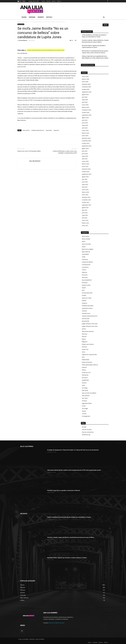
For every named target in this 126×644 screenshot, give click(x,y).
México (84, 339)
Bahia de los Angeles (88, 249)
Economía (85, 275)
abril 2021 (85, 218)
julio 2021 (85, 210)
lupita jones (56, 130)
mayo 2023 (85, 156)
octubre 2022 (86, 172)
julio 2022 (85, 179)
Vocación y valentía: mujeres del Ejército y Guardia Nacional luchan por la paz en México (95, 41)
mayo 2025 (85, 100)
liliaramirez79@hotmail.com (57, 623)
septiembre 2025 (87, 92)
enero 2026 (85, 82)
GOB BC (84, 301)
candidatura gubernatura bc (38, 130)
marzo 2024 (85, 130)
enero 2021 (85, 226)
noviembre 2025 (86, 87)
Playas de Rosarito (87, 362)
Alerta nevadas (86, 239)
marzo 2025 (85, 105)
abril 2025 (85, 102)
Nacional (84, 347)
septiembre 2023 (87, 146)
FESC (83, 290)
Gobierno (85, 303)
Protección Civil (86, 372)
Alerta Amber (86, 236)
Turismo (84, 414)
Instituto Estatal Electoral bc (90, 316)
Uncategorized (86, 416)
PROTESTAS (85, 375)
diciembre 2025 (86, 84)
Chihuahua (85, 259)
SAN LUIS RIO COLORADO (89, 393)
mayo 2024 (85, 125)
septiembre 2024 (87, 115)
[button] (104, 17)
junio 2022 (85, 182)
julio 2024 (85, 120)
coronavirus (85, 267)
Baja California (25, 22)
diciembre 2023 (86, 138)
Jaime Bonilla (86, 321)
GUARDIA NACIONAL (88, 306)
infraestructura (86, 313)
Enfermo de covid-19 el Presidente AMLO (29, 151)
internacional (86, 319)
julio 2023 (85, 151)
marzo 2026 (85, 77)
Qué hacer (85, 378)
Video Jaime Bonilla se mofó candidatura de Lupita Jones (46, 50)
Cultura (84, 270)
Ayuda (84, 247)
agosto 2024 (85, 118)
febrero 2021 (86, 223)
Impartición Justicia (87, 308)
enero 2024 (85, 136)
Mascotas (85, 334)
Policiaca (84, 367)
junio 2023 (85, 154)
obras (84, 352)
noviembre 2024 (86, 110)
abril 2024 (85, 128)
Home (19, 22)
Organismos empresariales (89, 354)
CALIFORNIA (85, 254)
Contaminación (86, 265)
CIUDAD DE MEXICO (87, 262)
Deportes (84, 272)
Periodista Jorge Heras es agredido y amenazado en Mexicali (64, 490)
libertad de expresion (88, 331)
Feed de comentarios (88, 432)
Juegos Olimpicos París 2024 (90, 324)
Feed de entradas (87, 430)
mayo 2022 (85, 184)
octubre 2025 (86, 89)
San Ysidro (85, 398)
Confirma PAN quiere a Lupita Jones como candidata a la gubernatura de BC (65, 152)
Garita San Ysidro (87, 298)
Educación (85, 277)
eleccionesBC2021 (87, 280)
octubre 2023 (86, 143)
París (83, 357)
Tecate (84, 406)
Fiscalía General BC (87, 293)
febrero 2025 (86, 107)
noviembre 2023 (86, 141)
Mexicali (84, 337)
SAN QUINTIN (86, 396)
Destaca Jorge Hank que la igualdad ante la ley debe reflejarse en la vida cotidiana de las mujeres (95, 57)
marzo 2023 (85, 161)
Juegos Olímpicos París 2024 (90, 326)
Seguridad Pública (87, 403)
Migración (85, 342)
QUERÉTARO (85, 380)
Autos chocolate (86, 244)
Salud (83, 385)
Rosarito (84, 383)
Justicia (84, 329)
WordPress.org (86, 435)
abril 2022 (85, 187)
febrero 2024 (86, 133)
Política (84, 370)
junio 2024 (85, 123)
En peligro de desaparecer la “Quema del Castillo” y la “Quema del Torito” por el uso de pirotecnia (73, 450)
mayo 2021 (85, 215)
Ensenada (85, 283)
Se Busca (84, 401)
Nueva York (85, 349)
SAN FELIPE (85, 390)
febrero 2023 (86, 164)
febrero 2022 (86, 192)
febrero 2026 (86, 79)
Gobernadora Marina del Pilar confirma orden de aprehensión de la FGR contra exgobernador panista (74, 470)
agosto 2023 (85, 148)
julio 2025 (85, 97)
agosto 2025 (85, 95)
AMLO (84, 241)
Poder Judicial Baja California (90, 365)
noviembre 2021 (86, 200)
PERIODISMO (86, 360)
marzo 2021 (85, 220)
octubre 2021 (86, 202)
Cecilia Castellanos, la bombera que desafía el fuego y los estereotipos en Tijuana (94, 36)
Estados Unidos (86, 285)
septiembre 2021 (87, 205)
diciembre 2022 (86, 169)
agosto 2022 (85, 177)
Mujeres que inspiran (88, 344)
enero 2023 (85, 166)
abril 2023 (85, 159)
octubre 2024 (86, 112)
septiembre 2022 (87, 174)
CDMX (84, 257)
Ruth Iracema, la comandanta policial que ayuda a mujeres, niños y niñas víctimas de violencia (95, 52)
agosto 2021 (85, 208)
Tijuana (84, 411)
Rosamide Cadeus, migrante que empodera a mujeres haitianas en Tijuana (94, 46)
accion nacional (26, 130)
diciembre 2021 (86, 197)
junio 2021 (85, 213)
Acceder (84, 427)
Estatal (84, 288)
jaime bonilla (49, 130)
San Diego (85, 388)
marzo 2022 (85, 190)
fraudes (84, 295)
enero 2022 (85, 195)
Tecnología (85, 408)
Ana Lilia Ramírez (23, 40)
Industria (84, 311)
